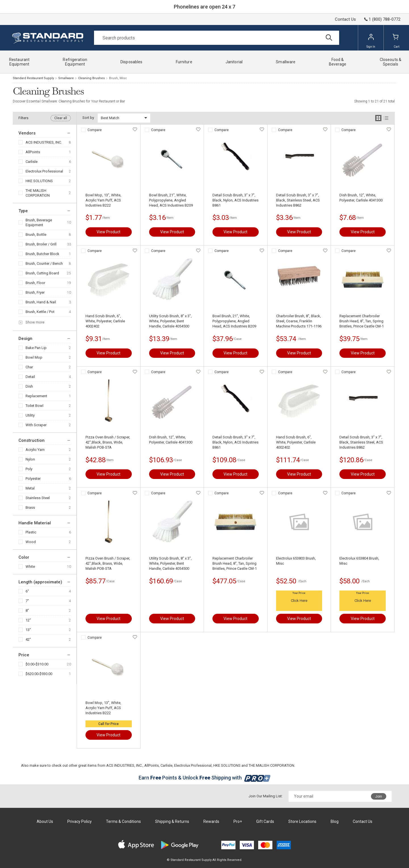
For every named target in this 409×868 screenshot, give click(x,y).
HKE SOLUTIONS (39, 181)
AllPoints (33, 152)
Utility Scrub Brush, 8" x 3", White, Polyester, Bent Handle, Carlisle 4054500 (170, 321)
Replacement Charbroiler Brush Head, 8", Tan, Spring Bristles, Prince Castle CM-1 (362, 321)
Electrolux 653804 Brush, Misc (359, 561)
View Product (108, 232)
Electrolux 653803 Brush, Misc (296, 561)
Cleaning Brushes (91, 78)
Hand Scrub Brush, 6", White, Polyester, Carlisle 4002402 (105, 321)
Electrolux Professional (44, 171)
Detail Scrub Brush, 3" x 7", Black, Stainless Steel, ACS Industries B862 (298, 200)
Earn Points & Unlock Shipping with (205, 778)
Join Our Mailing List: (266, 796)
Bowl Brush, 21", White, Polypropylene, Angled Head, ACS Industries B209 (171, 200)
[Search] (217, 38)
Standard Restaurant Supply (33, 78)
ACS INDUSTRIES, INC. (44, 142)
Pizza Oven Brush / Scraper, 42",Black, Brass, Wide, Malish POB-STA (108, 442)
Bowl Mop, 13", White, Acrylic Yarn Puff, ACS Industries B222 (103, 200)
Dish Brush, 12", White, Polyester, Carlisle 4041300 (361, 198)
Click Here (299, 601)
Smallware (66, 78)
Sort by (88, 118)
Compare (95, 130)
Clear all (61, 118)
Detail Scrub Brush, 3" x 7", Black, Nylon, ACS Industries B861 (235, 200)
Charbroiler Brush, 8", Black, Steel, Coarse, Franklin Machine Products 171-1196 (299, 321)
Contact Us (345, 19)
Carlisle (32, 162)
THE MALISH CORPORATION (38, 193)
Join (379, 796)
